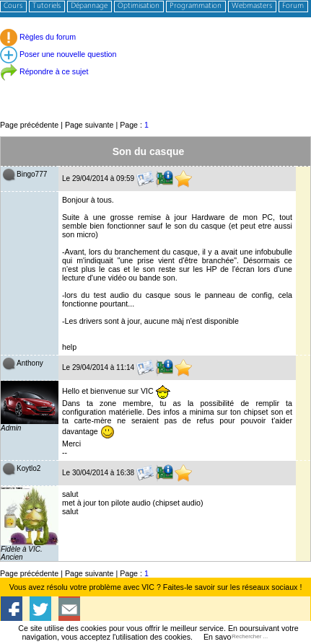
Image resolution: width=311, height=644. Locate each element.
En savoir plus (228, 637)
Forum (293, 6)
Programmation (196, 6)
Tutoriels (47, 6)
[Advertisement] (155, 86)
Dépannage (89, 6)
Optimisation (139, 6)
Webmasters (252, 6)
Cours (13, 6)
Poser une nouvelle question (58, 54)
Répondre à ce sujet (44, 71)
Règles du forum (38, 37)
